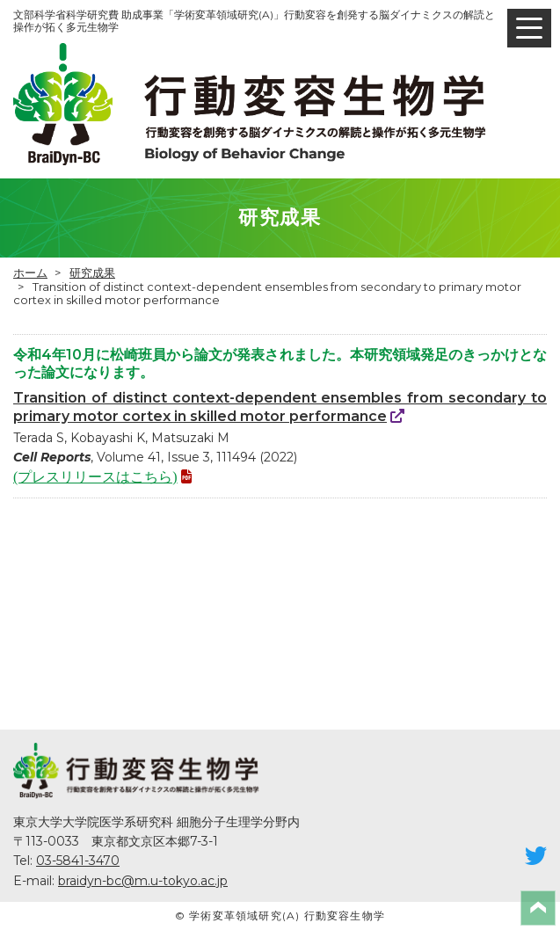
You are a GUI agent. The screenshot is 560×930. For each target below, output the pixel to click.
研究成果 (92, 272)
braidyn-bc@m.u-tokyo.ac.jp (143, 881)
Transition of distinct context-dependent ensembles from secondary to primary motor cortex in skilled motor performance (280, 407)
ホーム (30, 272)
